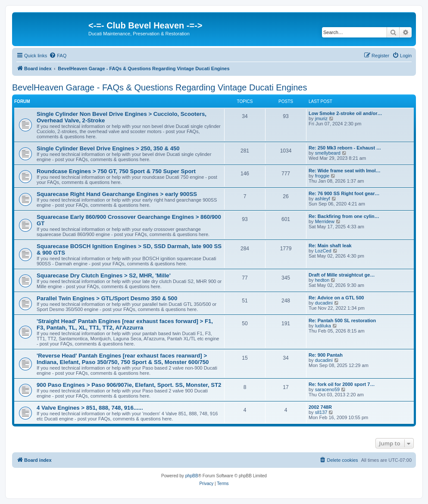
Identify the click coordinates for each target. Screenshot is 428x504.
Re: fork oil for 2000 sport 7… (342, 384)
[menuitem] (58, 56)
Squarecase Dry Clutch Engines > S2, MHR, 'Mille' (104, 275)
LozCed (323, 251)
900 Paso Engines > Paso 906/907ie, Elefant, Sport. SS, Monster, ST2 (129, 385)
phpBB (192, 476)
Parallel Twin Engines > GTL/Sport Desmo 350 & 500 (107, 298)
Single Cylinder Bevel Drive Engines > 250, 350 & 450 (108, 148)
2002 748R (320, 407)
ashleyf (323, 199)
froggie (322, 176)
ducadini (324, 303)
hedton (322, 280)
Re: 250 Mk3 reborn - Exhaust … (345, 148)
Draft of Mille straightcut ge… (342, 275)
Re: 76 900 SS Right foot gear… (344, 193)
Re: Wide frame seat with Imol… (345, 171)
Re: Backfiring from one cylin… (344, 216)
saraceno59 (328, 389)
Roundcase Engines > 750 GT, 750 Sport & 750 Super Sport (116, 171)
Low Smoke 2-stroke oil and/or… (345, 113)
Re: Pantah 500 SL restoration (342, 320)
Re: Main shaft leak (330, 246)
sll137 (321, 412)
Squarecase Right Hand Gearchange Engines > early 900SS (117, 194)
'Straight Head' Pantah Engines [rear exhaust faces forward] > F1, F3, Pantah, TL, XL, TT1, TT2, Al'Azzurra (125, 324)
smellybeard (328, 153)
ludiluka (323, 326)
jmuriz (321, 118)
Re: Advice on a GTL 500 (336, 298)
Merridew (325, 221)
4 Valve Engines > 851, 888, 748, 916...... (90, 408)
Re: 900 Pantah (326, 355)
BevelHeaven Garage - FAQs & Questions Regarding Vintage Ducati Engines (159, 87)
